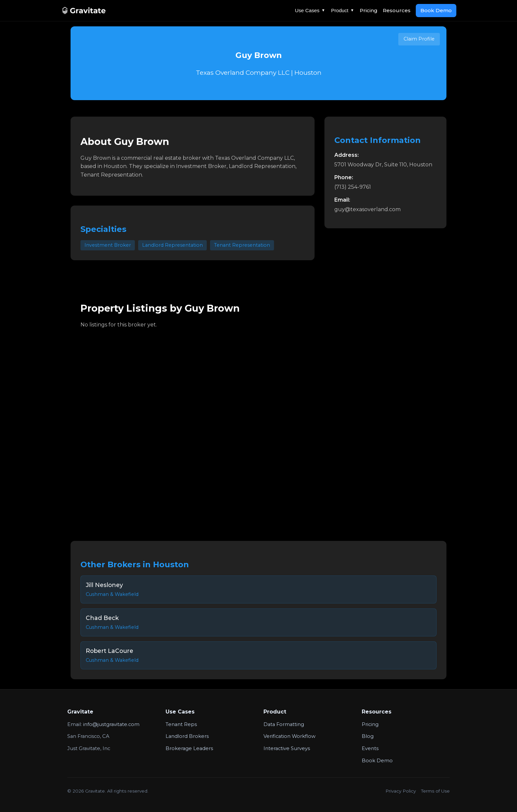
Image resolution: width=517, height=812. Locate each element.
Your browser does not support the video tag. (258, 430)
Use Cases (310, 10)
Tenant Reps (181, 724)
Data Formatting (284, 724)
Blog (368, 736)
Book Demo (436, 10)
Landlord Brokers (187, 736)
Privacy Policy (401, 791)
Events (370, 748)
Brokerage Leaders (189, 748)
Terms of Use (435, 791)
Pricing (369, 10)
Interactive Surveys (287, 748)
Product (343, 10)
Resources (397, 10)
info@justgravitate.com (111, 724)
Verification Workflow (289, 736)
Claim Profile (419, 39)
